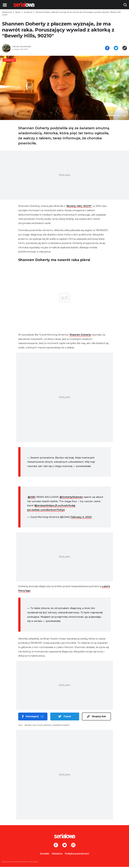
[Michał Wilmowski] (38, 48)
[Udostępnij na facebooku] (107, 49)
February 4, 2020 (81, 518)
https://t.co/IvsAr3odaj (61, 507)
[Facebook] (56, 847)
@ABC (32, 498)
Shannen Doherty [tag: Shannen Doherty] (61, 726)
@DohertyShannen (71, 498)
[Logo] (24, 4)
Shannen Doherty (80, 336)
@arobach (41, 507)
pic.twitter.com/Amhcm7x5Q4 (46, 511)
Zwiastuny (28, 12)
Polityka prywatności (77, 855)
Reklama (57, 855)
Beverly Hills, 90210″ (79, 207)
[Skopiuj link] (125, 49)
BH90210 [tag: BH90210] (48, 726)
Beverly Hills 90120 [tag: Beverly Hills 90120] (34, 726)
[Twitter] (65, 847)
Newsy (18, 12)
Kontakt (45, 855)
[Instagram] (73, 847)
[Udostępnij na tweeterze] (116, 49)
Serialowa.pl (7, 12)
